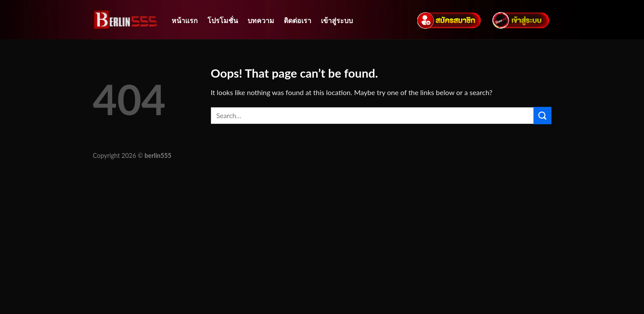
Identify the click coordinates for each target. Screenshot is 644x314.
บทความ (261, 20)
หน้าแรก (185, 20)
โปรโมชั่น (223, 20)
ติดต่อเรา (298, 20)
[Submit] (542, 115)
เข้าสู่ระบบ (337, 20)
